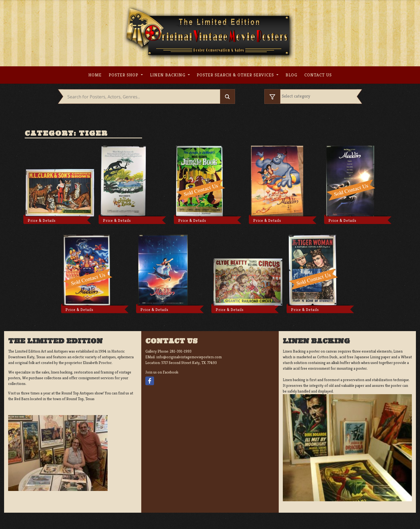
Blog (291, 75)
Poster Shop (124, 75)
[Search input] (143, 97)
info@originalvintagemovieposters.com (189, 357)
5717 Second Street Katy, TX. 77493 (189, 363)
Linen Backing (168, 75)
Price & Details (42, 220)
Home (95, 75)
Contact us (318, 75)
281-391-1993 (181, 351)
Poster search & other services (236, 75)
